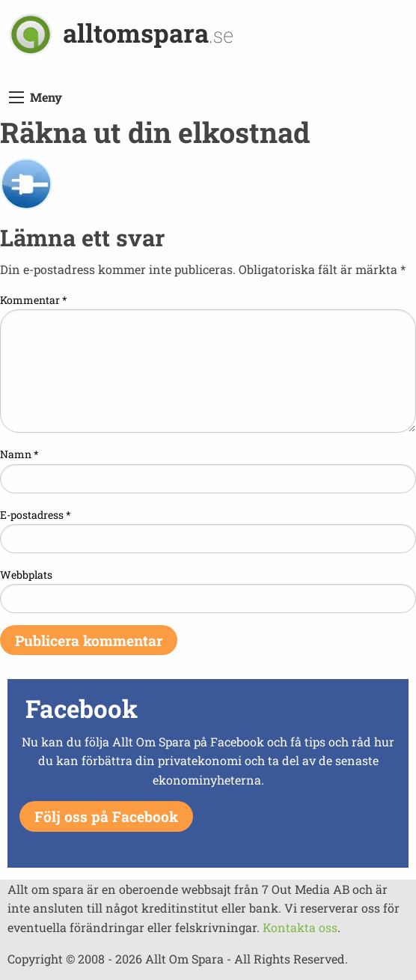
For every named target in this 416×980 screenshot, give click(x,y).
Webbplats (26, 575)
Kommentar (34, 300)
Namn (19, 454)
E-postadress (36, 515)
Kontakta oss (300, 927)
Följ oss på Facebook (106, 816)
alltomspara (148, 33)
